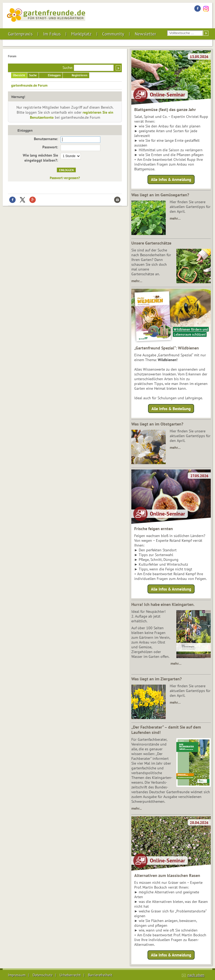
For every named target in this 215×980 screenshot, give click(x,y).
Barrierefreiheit (100, 975)
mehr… (175, 218)
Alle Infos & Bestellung (171, 408)
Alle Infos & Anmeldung (171, 179)
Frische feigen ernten (154, 529)
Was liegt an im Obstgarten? (157, 424)
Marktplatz (81, 34)
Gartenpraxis (20, 34)
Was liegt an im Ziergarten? (156, 679)
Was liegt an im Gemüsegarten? (160, 195)
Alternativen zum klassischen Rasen (167, 875)
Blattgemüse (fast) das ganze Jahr (165, 109)
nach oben (196, 975)
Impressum (17, 975)
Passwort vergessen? (65, 178)
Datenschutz (42, 975)
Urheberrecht (70, 975)
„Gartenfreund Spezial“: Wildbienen (167, 348)
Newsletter (145, 34)
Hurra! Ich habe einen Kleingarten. (163, 604)
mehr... (136, 808)
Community (113, 34)
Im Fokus (52, 34)
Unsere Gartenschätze (151, 243)
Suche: (68, 68)
